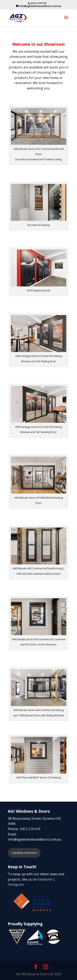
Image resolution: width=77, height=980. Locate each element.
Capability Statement (24, 853)
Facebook (45, 879)
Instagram (16, 884)
